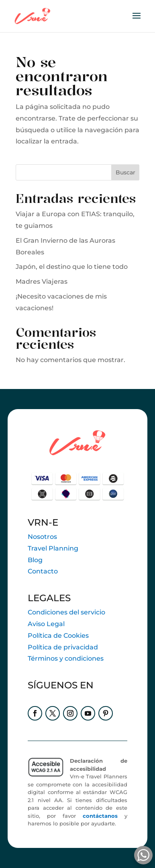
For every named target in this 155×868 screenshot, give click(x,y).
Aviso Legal (46, 624)
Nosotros (42, 537)
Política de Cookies (58, 636)
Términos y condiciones (66, 658)
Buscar (125, 172)
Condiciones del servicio (66, 612)
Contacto (43, 571)
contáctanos (100, 816)
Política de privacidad (63, 647)
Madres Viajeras (42, 281)
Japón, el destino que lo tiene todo (72, 267)
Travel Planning (53, 548)
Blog (35, 560)
